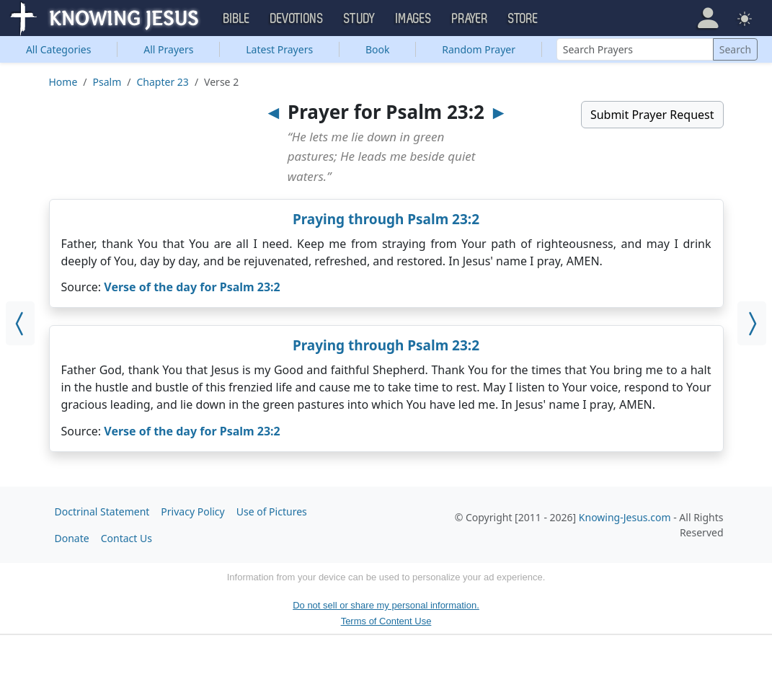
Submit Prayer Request (652, 115)
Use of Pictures (272, 511)
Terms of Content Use (386, 621)
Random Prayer (479, 49)
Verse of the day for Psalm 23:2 (192, 287)
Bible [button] (237, 19)
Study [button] (360, 19)
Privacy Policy (192, 511)
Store (523, 19)
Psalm (107, 82)
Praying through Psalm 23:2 (386, 219)
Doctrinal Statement (102, 511)
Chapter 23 (163, 82)
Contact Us (127, 538)
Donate (72, 538)
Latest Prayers (279, 49)
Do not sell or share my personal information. (386, 605)
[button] (708, 18)
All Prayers (168, 49)
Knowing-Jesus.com (625, 517)
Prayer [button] (470, 19)
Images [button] (414, 19)
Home (63, 82)
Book (378, 49)
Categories (59, 49)
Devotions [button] (297, 19)
